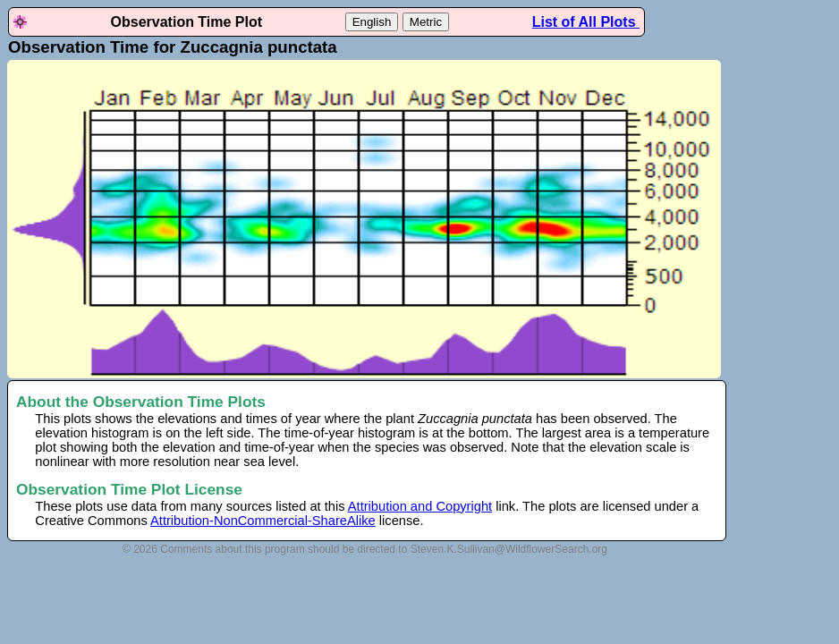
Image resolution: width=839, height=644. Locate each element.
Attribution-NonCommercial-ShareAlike (263, 521)
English (372, 22)
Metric (426, 22)
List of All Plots (586, 22)
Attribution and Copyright (420, 506)
